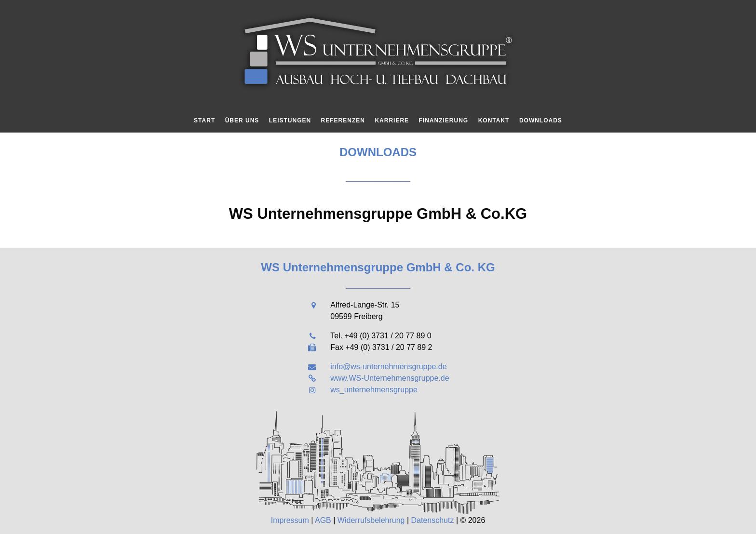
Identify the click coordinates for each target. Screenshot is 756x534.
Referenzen (343, 120)
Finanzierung (444, 120)
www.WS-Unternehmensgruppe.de (390, 378)
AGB (323, 520)
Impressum (290, 520)
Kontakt (494, 120)
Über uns (242, 120)
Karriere (392, 120)
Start (204, 120)
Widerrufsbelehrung (371, 520)
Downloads (541, 120)
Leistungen (290, 120)
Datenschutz (433, 520)
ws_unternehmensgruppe (374, 390)
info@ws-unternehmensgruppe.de (388, 367)
